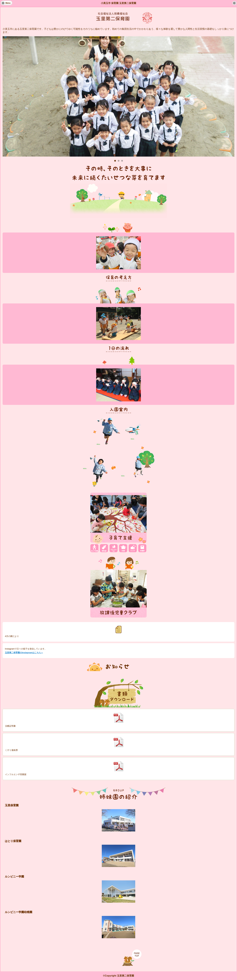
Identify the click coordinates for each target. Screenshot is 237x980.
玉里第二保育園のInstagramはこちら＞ (24, 653)
